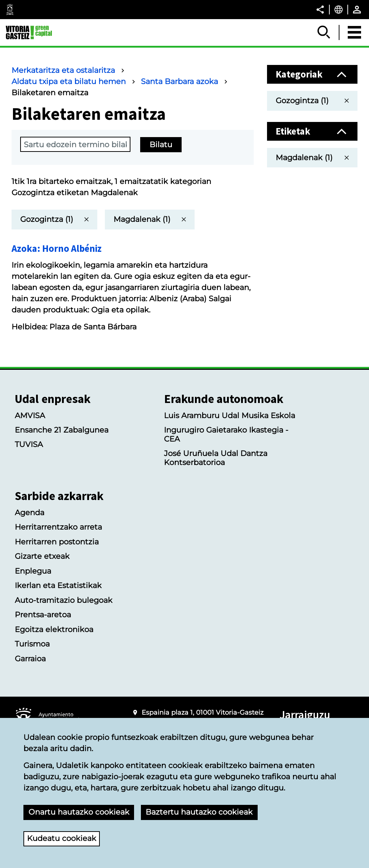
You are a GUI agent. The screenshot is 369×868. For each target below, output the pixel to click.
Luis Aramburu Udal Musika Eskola (230, 415)
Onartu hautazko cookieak (79, 812)
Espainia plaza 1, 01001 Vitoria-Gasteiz (203, 713)
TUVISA (29, 444)
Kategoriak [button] (299, 74)
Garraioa (30, 659)
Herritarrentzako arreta (58, 527)
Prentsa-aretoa (43, 615)
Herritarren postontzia (57, 542)
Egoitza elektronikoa (54, 629)
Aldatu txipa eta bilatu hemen (69, 81)
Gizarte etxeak (42, 556)
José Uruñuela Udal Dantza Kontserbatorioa (216, 458)
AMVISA (30, 415)
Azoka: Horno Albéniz (57, 248)
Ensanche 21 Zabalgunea (62, 430)
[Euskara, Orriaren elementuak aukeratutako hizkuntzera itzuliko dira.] (339, 9)
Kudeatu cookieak (62, 838)
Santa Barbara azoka (179, 81)
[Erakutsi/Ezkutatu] (324, 32)
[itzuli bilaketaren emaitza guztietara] (54, 220)
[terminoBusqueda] (75, 144)
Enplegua (33, 571)
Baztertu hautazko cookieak (199, 812)
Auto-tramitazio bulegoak (64, 600)
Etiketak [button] (293, 131)
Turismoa (32, 644)
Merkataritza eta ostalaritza (63, 70)
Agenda (30, 512)
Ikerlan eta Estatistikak (58, 585)
